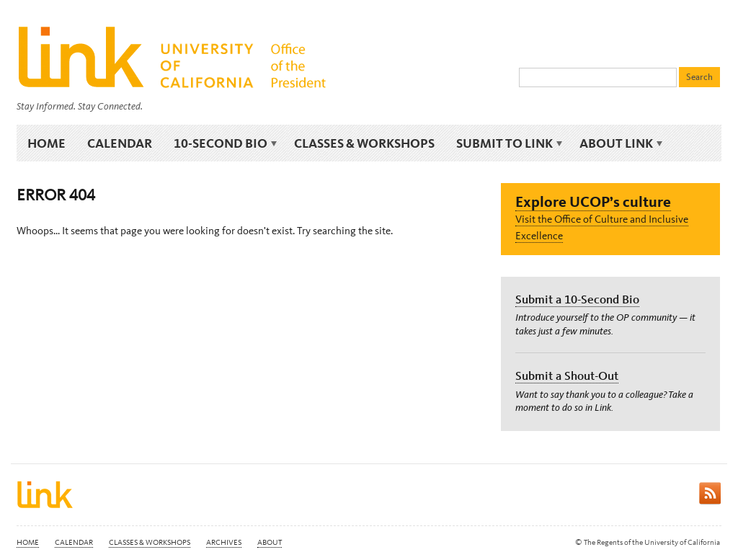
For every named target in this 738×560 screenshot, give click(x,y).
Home (46, 143)
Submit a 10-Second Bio (577, 299)
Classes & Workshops (364, 143)
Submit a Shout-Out (567, 375)
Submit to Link (507, 144)
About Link (619, 144)
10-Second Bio (223, 144)
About (270, 542)
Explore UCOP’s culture (593, 201)
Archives (224, 542)
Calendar (120, 143)
